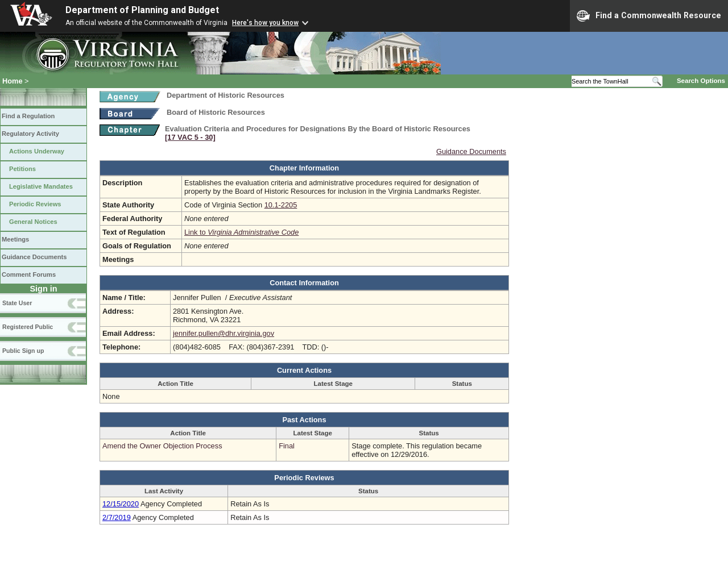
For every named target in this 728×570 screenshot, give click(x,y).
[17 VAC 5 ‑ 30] (190, 137)
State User (17, 303)
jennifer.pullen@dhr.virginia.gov (224, 333)
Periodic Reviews (35, 204)
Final (287, 446)
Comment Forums (29, 274)
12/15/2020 (121, 504)
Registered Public (28, 327)
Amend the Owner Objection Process (162, 446)
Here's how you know (265, 23)
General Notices (33, 222)
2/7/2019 (117, 517)
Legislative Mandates (41, 186)
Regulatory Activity (30, 134)
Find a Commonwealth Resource (649, 16)
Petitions (22, 169)
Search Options (701, 81)
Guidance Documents (34, 257)
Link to (241, 232)
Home (13, 81)
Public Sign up (23, 351)
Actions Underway (37, 151)
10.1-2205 (281, 205)
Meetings (15, 239)
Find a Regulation (28, 116)
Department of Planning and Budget (142, 10)
